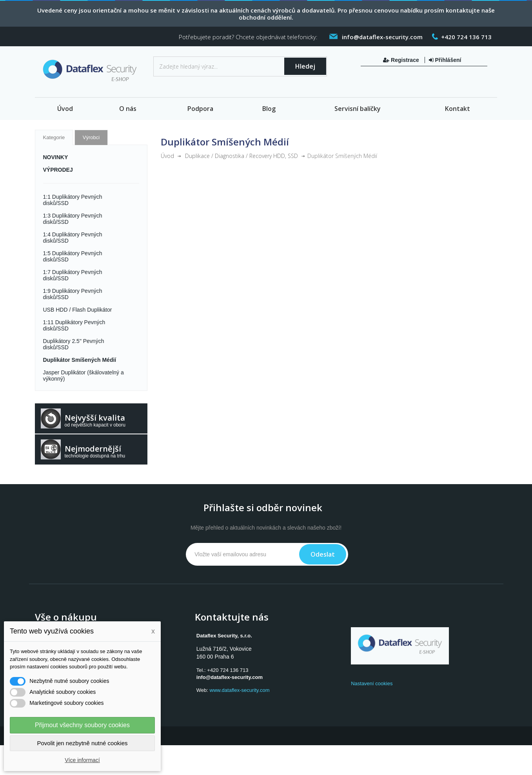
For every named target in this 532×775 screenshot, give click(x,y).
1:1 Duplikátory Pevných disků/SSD (73, 200)
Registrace (402, 60)
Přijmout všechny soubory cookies (82, 725)
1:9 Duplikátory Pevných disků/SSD (73, 294)
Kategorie (54, 137)
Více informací (82, 760)
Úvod (65, 109)
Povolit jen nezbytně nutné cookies (83, 743)
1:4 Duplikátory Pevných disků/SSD (73, 238)
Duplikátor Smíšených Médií (80, 360)
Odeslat (323, 554)
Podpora (200, 109)
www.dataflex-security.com (240, 690)
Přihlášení (445, 60)
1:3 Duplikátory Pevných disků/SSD (73, 219)
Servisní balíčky (358, 109)
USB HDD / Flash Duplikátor (78, 310)
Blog (269, 109)
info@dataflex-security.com (230, 677)
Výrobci (91, 137)
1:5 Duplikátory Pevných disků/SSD (73, 256)
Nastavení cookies (372, 683)
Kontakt (458, 109)
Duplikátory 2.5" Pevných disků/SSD (74, 344)
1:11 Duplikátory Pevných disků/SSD (74, 325)
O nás (128, 109)
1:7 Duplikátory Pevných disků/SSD (73, 275)
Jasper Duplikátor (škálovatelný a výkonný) (84, 376)
